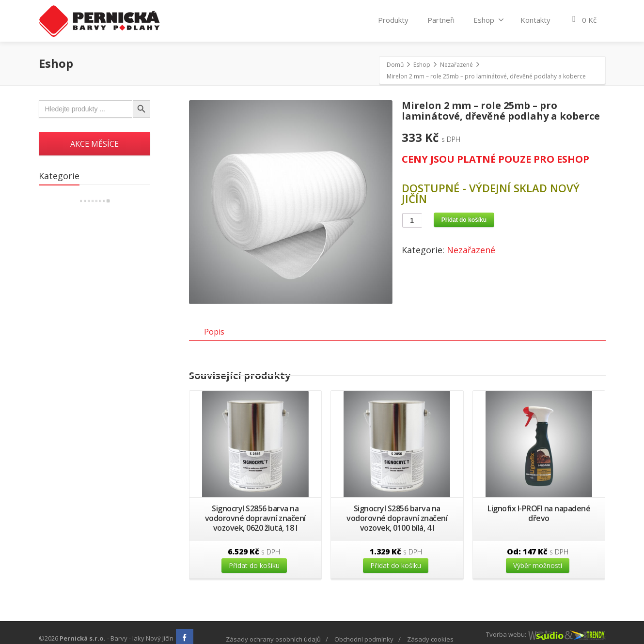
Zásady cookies (430, 639)
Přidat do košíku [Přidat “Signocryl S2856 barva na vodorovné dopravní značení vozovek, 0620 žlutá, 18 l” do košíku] (254, 575)
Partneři (441, 20)
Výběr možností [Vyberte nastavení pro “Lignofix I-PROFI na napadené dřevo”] (538, 575)
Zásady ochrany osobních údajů (273, 639)
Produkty (393, 20)
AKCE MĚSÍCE (94, 144)
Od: (538, 561)
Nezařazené (471, 250)
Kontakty (535, 20)
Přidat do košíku (464, 220)
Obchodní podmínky (364, 639)
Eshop (489, 20)
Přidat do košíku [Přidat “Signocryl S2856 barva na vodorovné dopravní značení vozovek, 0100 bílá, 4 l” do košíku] (396, 575)
